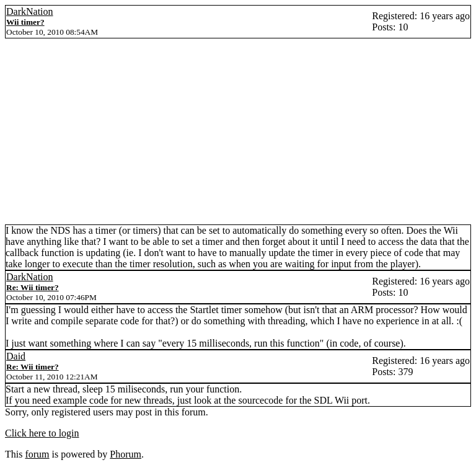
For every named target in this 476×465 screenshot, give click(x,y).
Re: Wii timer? (33, 287)
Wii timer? (25, 22)
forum (37, 454)
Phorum (126, 454)
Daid (16, 356)
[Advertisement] (238, 131)
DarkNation (30, 11)
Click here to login (42, 433)
